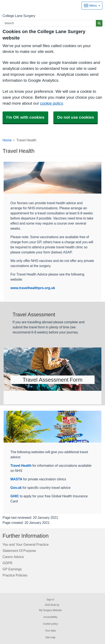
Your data (50, 631)
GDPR (7, 563)
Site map (50, 637)
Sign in (50, 600)
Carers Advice (13, 557)
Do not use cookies (76, 117)
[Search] (49, 23)
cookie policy (51, 103)
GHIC (15, 496)
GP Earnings (12, 569)
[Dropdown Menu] (92, 6)
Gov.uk (16, 488)
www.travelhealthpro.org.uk (33, 288)
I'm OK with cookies (25, 117)
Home (7, 140)
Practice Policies (15, 575)
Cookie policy (50, 624)
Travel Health (21, 465)
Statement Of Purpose (19, 551)
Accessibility (50, 617)
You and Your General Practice (26, 544)
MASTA (16, 479)
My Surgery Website (50, 610)
